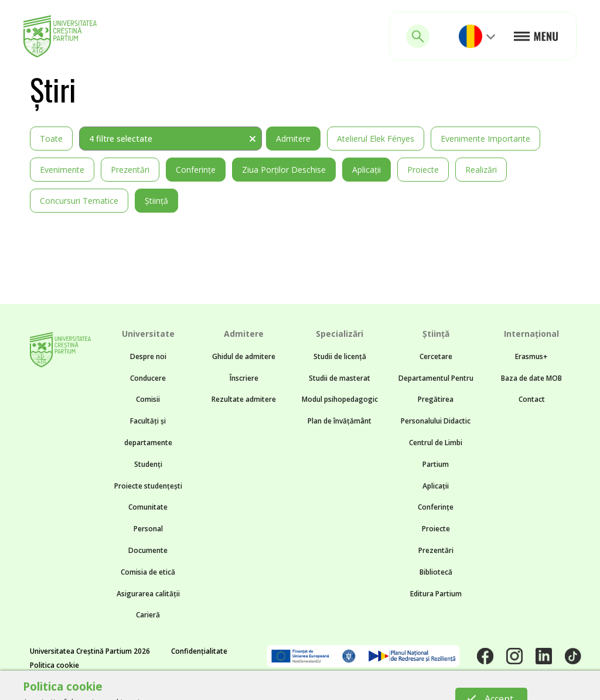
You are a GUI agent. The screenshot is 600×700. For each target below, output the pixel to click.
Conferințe (196, 170)
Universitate (148, 334)
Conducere (148, 378)
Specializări (340, 334)
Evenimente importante (485, 139)
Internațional (531, 334)
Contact (532, 399)
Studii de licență (340, 356)
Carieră (148, 615)
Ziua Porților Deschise (284, 170)
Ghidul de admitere (244, 356)
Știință (156, 201)
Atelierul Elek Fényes (376, 139)
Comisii (148, 399)
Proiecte (423, 170)
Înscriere (244, 378)
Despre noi (148, 356)
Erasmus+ (531, 356)
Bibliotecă (436, 572)
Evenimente (62, 170)
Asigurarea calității (148, 594)
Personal (148, 529)
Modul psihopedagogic (340, 399)
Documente (148, 550)
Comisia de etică (148, 572)
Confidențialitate (199, 651)
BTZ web (403, 686)
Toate (51, 139)
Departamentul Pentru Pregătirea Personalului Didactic (436, 400)
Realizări (481, 170)
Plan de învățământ (340, 421)
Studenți (148, 464)
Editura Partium (436, 594)
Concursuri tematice (79, 201)
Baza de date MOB (531, 378)
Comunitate (148, 507)
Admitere (293, 139)
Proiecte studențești (148, 486)
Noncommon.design (268, 686)
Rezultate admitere (244, 399)
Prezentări (130, 170)
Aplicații (367, 170)
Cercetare (436, 356)
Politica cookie (54, 665)
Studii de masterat (340, 378)
